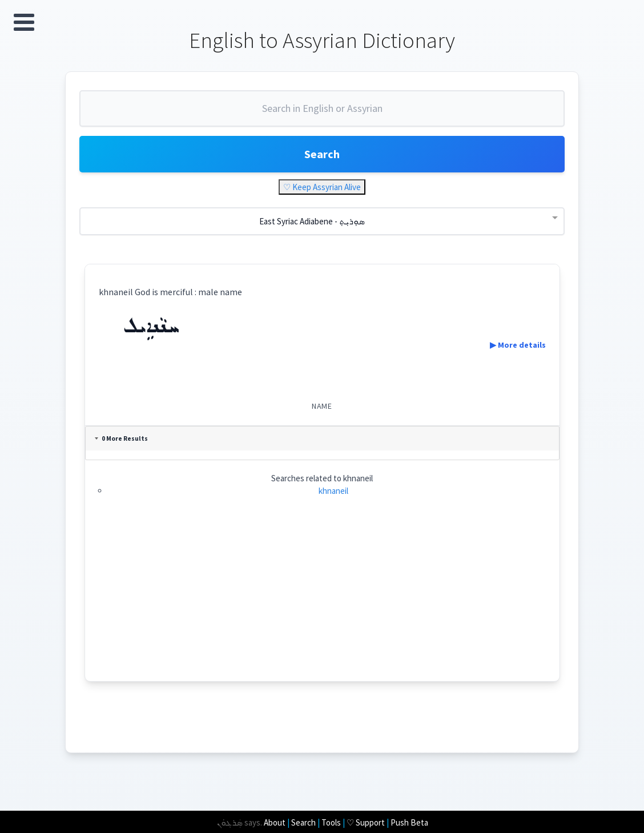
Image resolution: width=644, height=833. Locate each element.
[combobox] (322, 113)
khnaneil (333, 491)
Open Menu (24, 22)
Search (322, 154)
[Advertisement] (322, 601)
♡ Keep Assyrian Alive (322, 187)
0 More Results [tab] (121, 438)
